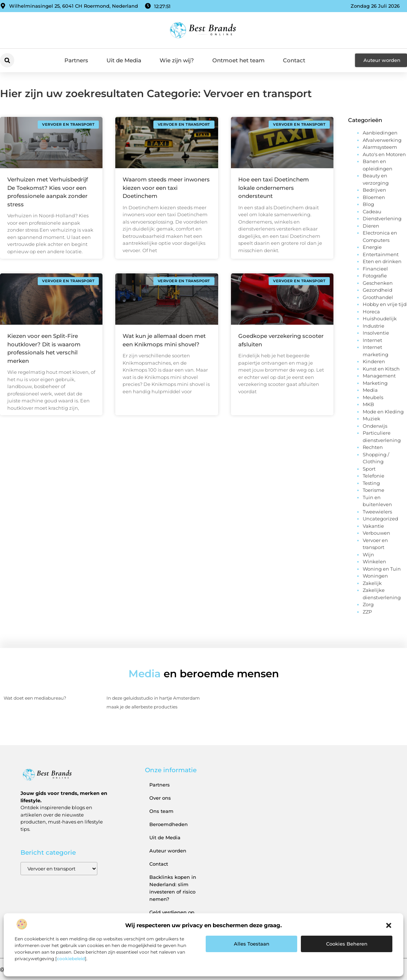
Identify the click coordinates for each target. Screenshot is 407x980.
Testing (371, 483)
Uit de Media (124, 60)
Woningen (375, 576)
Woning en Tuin (382, 569)
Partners (76, 60)
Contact (294, 60)
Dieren (371, 226)
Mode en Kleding (383, 412)
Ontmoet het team (238, 60)
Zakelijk (372, 583)
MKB (368, 404)
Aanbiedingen (380, 133)
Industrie (374, 326)
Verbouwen (376, 533)
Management (379, 376)
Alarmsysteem (380, 147)
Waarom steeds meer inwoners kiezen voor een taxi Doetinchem (166, 188)
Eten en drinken (382, 261)
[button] (389, 925)
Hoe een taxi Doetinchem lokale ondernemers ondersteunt (274, 188)
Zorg (368, 604)
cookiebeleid (71, 959)
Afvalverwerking (382, 140)
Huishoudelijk (380, 318)
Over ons (160, 798)
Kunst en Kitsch (381, 369)
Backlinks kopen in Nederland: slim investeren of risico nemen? (173, 888)
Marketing (375, 383)
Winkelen (374, 561)
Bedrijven (374, 190)
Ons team (161, 811)
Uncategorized (380, 519)
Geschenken (378, 283)
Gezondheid (378, 290)
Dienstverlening (382, 218)
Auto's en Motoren (384, 154)
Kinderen (374, 361)
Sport (369, 469)
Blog (368, 204)
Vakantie (373, 526)
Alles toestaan (252, 944)
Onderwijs (375, 426)
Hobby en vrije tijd (385, 304)
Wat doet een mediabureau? (35, 698)
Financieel (375, 269)
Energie (372, 247)
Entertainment (381, 254)
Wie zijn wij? (177, 60)
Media (370, 390)
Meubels (373, 397)
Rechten (373, 447)
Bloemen (374, 197)
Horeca (371, 312)
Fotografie (375, 276)
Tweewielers (377, 512)
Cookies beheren (347, 944)
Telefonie (374, 476)
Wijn (368, 555)
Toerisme (374, 490)
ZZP (367, 612)
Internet (372, 340)
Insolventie (376, 333)
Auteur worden (168, 851)
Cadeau (372, 211)
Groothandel (378, 297)
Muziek (371, 419)
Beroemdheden (169, 824)
